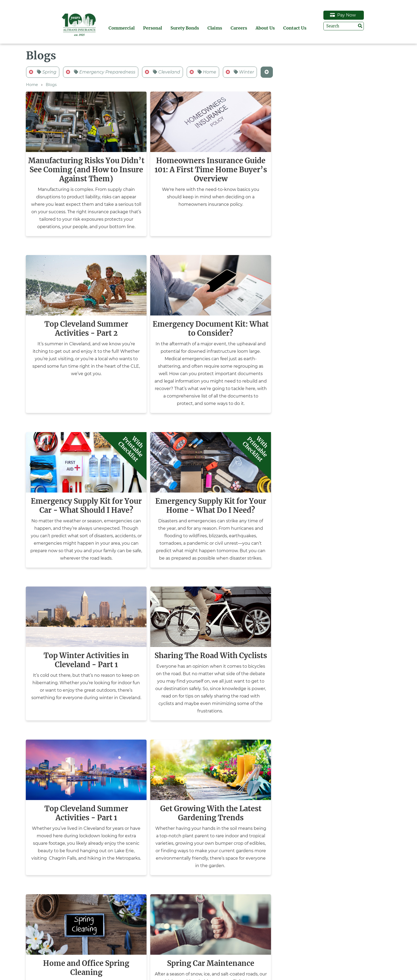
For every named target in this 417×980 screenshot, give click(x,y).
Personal (179, 28)
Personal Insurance (55, 961)
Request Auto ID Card (344, 955)
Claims (241, 28)
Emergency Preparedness (101, 72)
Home (203, 72)
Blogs (51, 85)
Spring (43, 72)
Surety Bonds (211, 28)
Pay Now (370, 15)
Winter (240, 72)
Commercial (148, 28)
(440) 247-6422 (242, 968)
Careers (265, 28)
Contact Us (321, 28)
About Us (292, 28)
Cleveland (162, 72)
